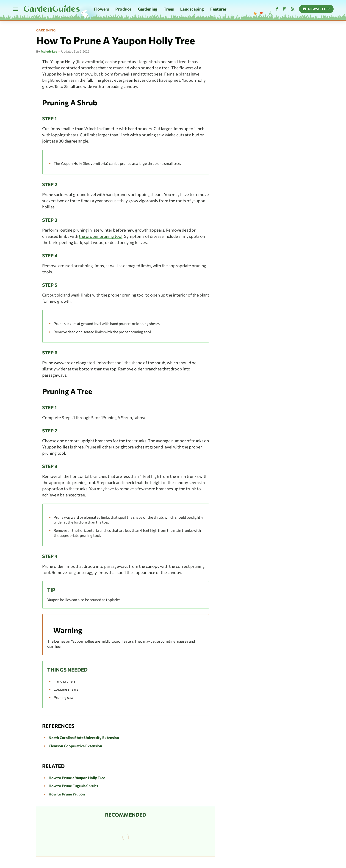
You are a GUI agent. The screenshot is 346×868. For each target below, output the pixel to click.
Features (218, 9)
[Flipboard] (285, 9)
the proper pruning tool (101, 236)
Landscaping (192, 9)
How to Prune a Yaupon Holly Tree (77, 778)
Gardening (148, 9)
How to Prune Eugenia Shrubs (73, 786)
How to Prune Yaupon (67, 794)
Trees (169, 9)
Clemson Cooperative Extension (75, 746)
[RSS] (293, 9)
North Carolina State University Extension (84, 738)
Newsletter (316, 9)
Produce (123, 9)
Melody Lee (49, 51)
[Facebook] (277, 9)
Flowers (102, 9)
